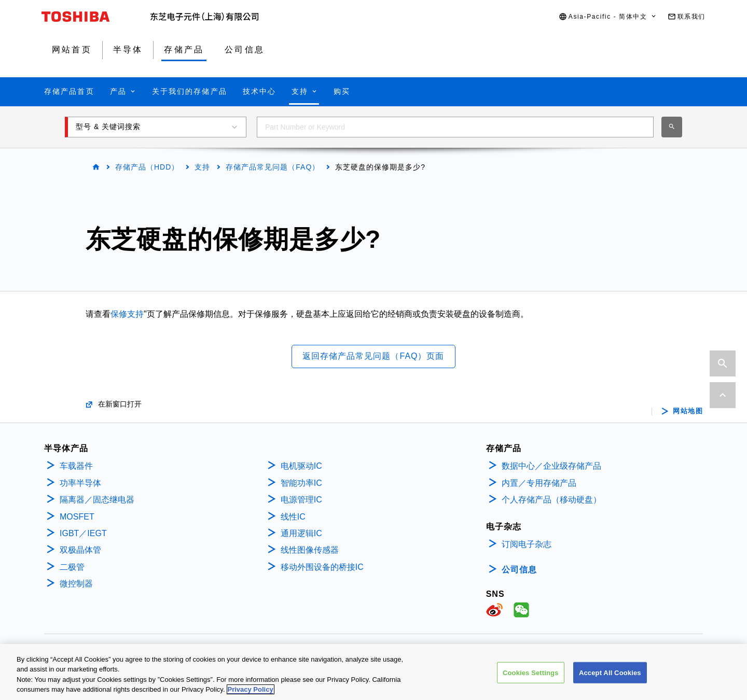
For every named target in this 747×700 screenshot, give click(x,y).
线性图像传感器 (310, 550)
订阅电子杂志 (527, 544)
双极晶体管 (80, 550)
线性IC (293, 517)
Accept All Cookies (610, 677)
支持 (202, 167)
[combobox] (455, 127)
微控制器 (76, 584)
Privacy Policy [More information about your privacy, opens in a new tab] (251, 695)
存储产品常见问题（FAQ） (273, 167)
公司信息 (519, 570)
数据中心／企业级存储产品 (551, 466)
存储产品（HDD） (147, 167)
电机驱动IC (301, 466)
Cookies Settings (531, 677)
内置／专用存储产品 (539, 483)
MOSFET (77, 517)
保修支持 (127, 314)
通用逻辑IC (301, 533)
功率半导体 (80, 483)
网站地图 (688, 411)
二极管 (72, 567)
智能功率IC (301, 483)
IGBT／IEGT (83, 533)
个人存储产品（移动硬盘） (551, 500)
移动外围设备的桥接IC (322, 567)
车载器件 (76, 466)
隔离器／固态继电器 (97, 500)
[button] (608, 17)
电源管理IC (301, 500)
